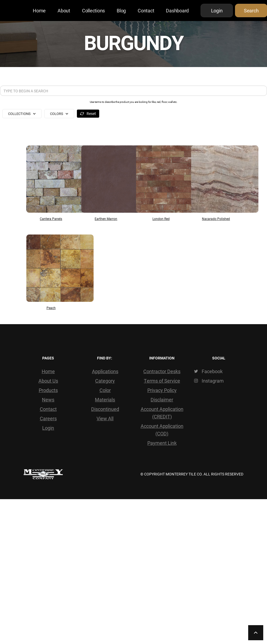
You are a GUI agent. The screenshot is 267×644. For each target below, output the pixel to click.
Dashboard (177, 10)
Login (48, 428)
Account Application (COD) (162, 430)
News (48, 400)
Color (105, 390)
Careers (48, 418)
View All (105, 418)
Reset (91, 113)
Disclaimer (162, 400)
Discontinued (105, 409)
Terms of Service (162, 381)
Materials (105, 400)
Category (105, 381)
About (64, 10)
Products (48, 390)
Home (39, 10)
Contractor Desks (162, 371)
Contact (146, 10)
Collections (93, 10)
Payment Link (162, 443)
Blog (121, 10)
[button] (22, 114)
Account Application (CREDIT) (162, 413)
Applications (105, 371)
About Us (48, 381)
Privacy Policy (162, 390)
